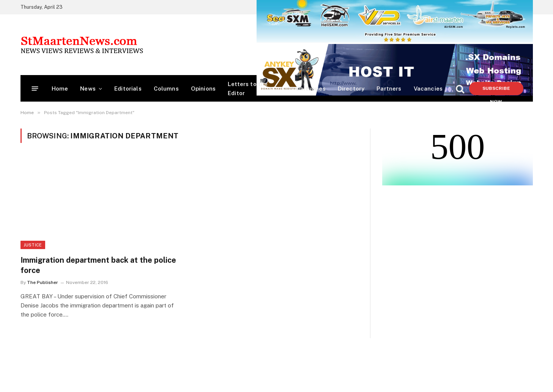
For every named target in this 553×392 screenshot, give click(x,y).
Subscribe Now (496, 90)
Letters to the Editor (248, 89)
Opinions (203, 89)
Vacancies (428, 89)
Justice (33, 245)
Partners (389, 89)
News (88, 89)
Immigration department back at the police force (98, 265)
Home (60, 89)
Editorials (128, 89)
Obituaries (311, 89)
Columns (166, 89)
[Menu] (35, 89)
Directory (351, 89)
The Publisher (43, 282)
